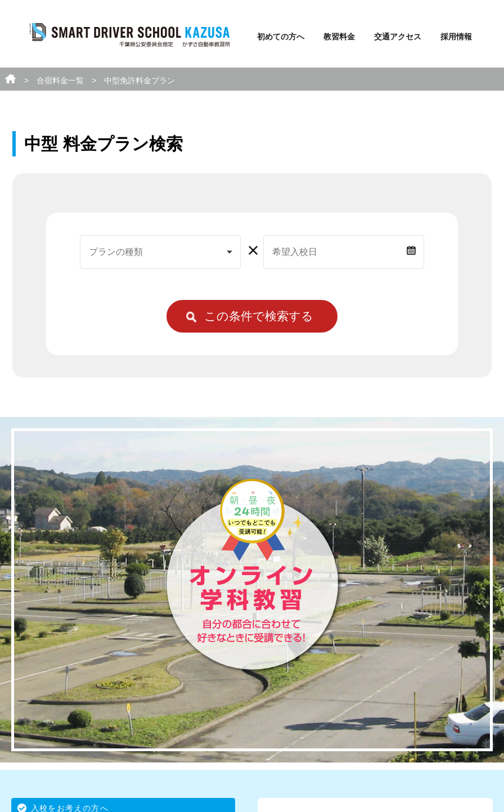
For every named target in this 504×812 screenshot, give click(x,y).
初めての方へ (281, 37)
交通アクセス (398, 37)
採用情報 (456, 37)
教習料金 (339, 37)
